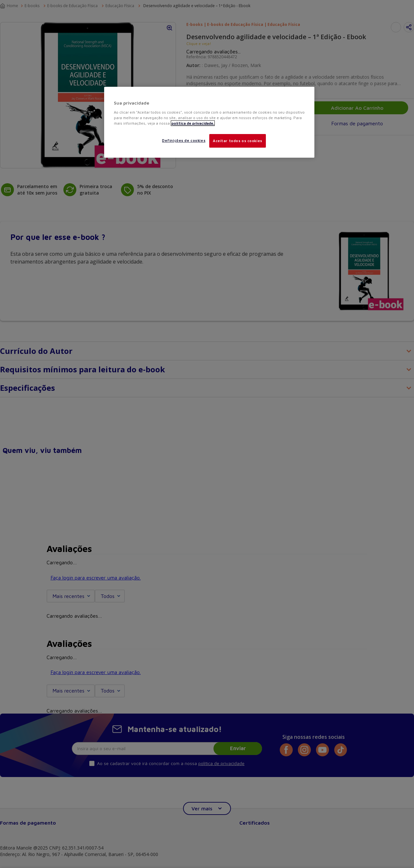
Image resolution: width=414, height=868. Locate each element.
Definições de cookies (184, 140)
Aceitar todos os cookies (238, 141)
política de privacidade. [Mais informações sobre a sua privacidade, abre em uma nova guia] (193, 123)
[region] (209, 122)
